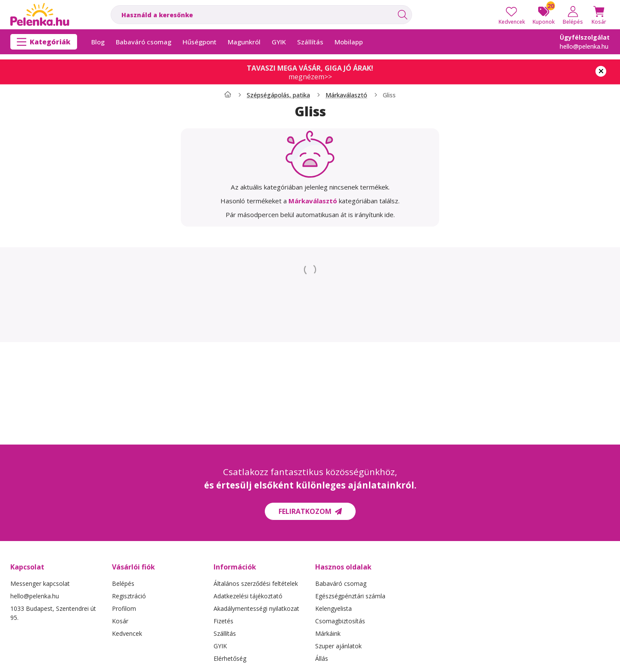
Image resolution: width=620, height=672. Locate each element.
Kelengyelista (333, 608)
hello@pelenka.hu (584, 46)
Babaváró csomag (341, 583)
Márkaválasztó (346, 95)
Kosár (120, 621)
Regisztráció (129, 596)
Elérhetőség (230, 658)
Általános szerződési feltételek (256, 583)
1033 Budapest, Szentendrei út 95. (53, 613)
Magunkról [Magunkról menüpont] (244, 42)
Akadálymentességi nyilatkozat (256, 608)
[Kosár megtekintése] (599, 15)
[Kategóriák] (44, 42)
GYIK (220, 646)
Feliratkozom (310, 511)
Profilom (124, 608)
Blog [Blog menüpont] (98, 42)
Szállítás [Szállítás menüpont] (310, 42)
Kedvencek (127, 633)
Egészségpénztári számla (350, 596)
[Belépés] (573, 15)
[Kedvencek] (512, 15)
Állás (322, 658)
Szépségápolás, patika (278, 95)
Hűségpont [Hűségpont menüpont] (200, 42)
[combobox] (261, 15)
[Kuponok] (544, 15)
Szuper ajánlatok (338, 646)
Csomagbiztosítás (340, 621)
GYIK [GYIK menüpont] (279, 42)
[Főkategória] (228, 95)
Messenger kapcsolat (40, 583)
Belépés (123, 583)
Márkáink (328, 633)
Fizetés (223, 621)
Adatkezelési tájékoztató (248, 596)
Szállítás (225, 633)
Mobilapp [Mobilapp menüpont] (349, 42)
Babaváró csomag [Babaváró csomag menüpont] (144, 42)
